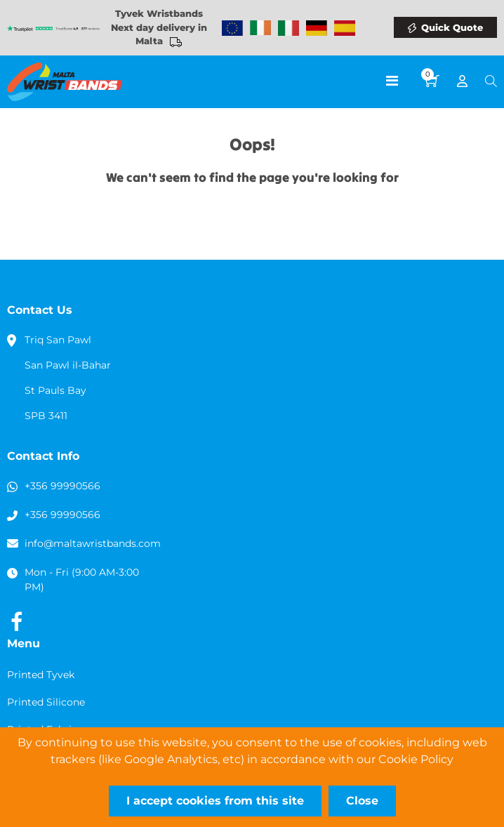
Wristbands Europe (232, 28)
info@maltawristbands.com (93, 543)
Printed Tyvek (41, 675)
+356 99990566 (62, 486)
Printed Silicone (46, 702)
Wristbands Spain (345, 28)
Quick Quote (452, 27)
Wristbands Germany (317, 28)
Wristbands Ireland (260, 28)
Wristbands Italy (289, 28)
